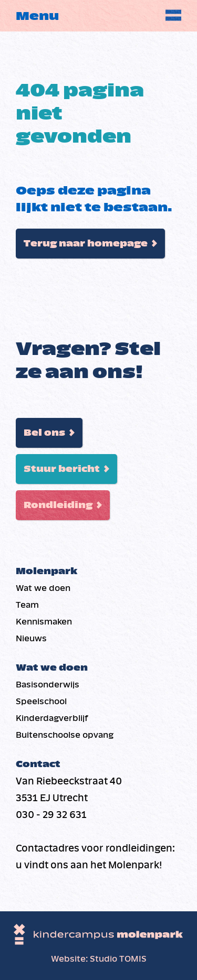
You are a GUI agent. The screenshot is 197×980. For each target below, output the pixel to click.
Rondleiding (58, 505)
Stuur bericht (62, 469)
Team (27, 605)
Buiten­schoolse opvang (65, 735)
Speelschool (41, 701)
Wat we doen (43, 588)
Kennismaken (44, 622)
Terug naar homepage (86, 244)
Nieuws (31, 638)
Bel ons (44, 433)
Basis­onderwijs (48, 685)
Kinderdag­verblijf (52, 718)
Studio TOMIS (118, 959)
